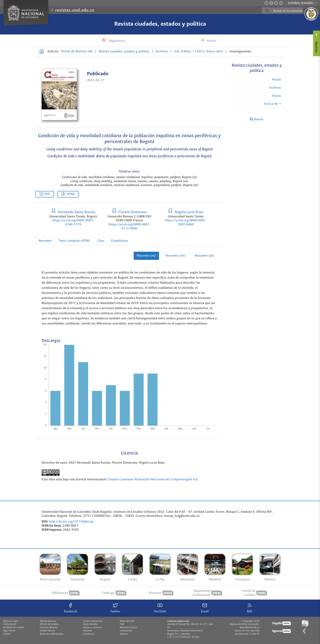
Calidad (7, 634)
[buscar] (289, 11)
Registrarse (116, 41)
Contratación (9, 624)
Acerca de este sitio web (247, 631)
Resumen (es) (146, 256)
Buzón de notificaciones (52, 634)
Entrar (211, 41)
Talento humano (48, 621)
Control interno (47, 631)
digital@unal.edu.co (249, 627)
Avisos (277, 96)
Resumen (45, 241)
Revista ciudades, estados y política (160, 24)
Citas (101, 241)
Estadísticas (120, 241)
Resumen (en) (176, 256)
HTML (71, 194)
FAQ (122, 624)
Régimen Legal (11, 621)
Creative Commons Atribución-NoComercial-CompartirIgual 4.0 (152, 479)
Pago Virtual (9, 631)
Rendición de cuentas (14, 627)
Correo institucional (93, 621)
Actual (276, 80)
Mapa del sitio (127, 621)
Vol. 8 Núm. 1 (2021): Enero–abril (199, 51)
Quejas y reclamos (92, 627)
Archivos (162, 51)
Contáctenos (126, 631)
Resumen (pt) (204, 256)
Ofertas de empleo (49, 624)
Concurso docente (49, 627)
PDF (47, 194)
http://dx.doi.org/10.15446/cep (71, 522)
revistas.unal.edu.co (75, 10)
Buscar (257, 119)
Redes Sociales (91, 624)
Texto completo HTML (74, 241)
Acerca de (271, 104)
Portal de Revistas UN (77, 51)
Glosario (124, 634)
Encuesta (88, 631)
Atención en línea (128, 627)
